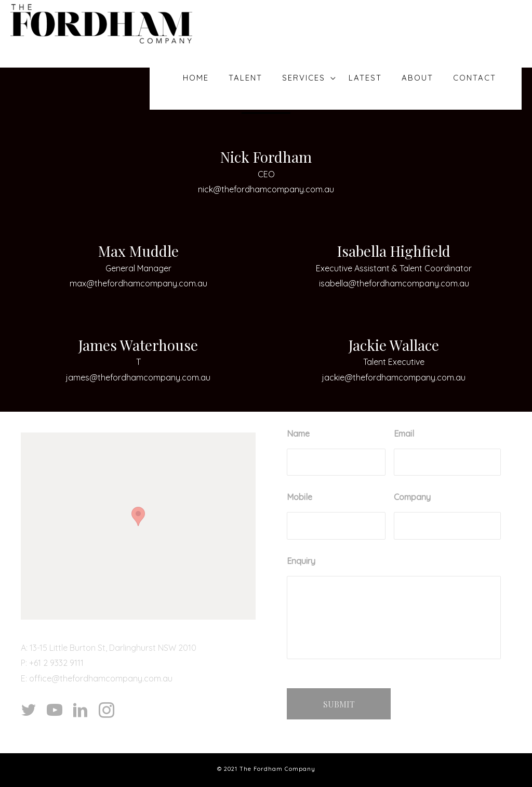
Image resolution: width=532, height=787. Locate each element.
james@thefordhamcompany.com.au (138, 377)
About (420, 78)
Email (404, 434)
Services (303, 78)
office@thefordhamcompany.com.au (101, 678)
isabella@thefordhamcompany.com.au (394, 283)
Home (198, 78)
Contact (475, 78)
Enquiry (301, 561)
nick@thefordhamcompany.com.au (266, 189)
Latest (370, 78)
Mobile (300, 497)
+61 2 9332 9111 (56, 663)
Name (298, 434)
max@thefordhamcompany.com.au (138, 283)
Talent (246, 78)
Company (412, 497)
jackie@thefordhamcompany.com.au (394, 377)
